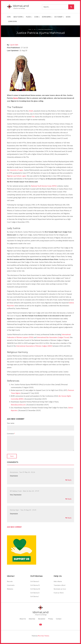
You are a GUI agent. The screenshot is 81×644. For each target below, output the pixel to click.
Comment (10, 434)
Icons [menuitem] (37, 18)
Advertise (32, 619)
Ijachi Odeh (14, 45)
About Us (23, 619)
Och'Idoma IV (35, 585)
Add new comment (14, 527)
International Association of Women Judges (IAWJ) (34, 346)
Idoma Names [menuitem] (47, 18)
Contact (59, 619)
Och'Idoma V (35, 581)
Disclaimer (42, 619)
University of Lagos (16, 170)
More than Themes (43, 636)
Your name (11, 423)
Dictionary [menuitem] (59, 18)
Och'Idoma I (35, 596)
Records (10, 581)
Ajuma (16, 98)
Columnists (11, 585)
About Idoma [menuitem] (18, 18)
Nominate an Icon (60, 589)
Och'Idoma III (35, 589)
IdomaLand (21, 6)
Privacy (51, 619)
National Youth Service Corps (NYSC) (44, 186)
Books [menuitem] (68, 17)
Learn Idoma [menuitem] (12, 21)
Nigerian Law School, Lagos (17, 176)
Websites (10, 589)
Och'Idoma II (35, 593)
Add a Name (58, 581)
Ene (33, 117)
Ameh (31, 111)
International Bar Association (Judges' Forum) (53, 337)
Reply (69, 480)
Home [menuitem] (9, 17)
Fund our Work (59, 593)
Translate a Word (59, 585)
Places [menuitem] (29, 18)
